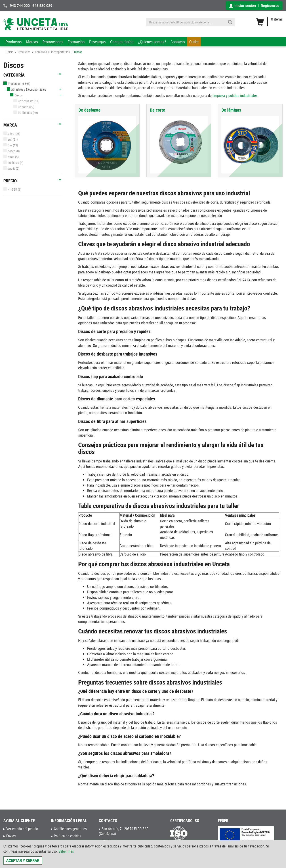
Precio (32, 181)
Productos (14, 42)
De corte (21, 107)
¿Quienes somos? (152, 42)
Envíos (11, 836)
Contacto (178, 42)
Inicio (10, 52)
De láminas (23, 113)
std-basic (11, 163)
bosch (9, 151)
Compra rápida (122, 42)
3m (8, 145)
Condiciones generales (70, 829)
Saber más (66, 851)
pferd (9, 134)
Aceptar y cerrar (23, 860)
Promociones (53, 42)
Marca (32, 125)
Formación (76, 42)
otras (9, 157)
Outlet (194, 42)
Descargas (97, 42)
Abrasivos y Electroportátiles (52, 52)
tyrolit (9, 168)
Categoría (32, 75)
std (7, 139)
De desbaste (23, 101)
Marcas (32, 42)
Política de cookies (67, 836)
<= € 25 (10, 189)
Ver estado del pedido (22, 829)
